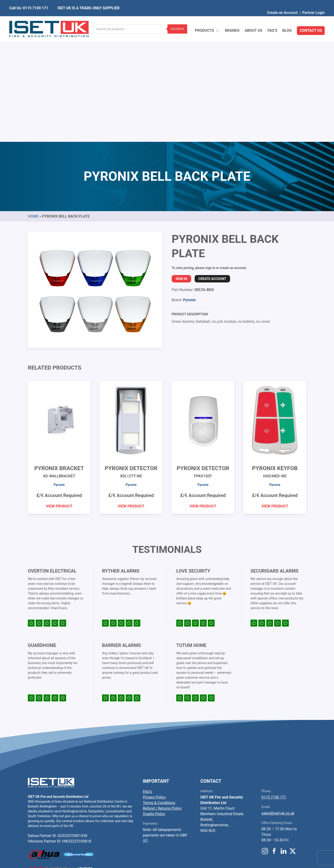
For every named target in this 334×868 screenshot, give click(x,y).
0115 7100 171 (274, 688)
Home (33, 107)
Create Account (212, 169)
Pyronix (189, 191)
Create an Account (282, 3)
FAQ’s (272, 20)
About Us (253, 20)
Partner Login (313, 3)
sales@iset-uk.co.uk (278, 704)
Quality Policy (154, 705)
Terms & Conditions (159, 693)
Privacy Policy (154, 688)
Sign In (181, 169)
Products (207, 20)
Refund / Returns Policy (162, 699)
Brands (232, 20)
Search (177, 20)
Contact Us (311, 20)
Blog (287, 20)
